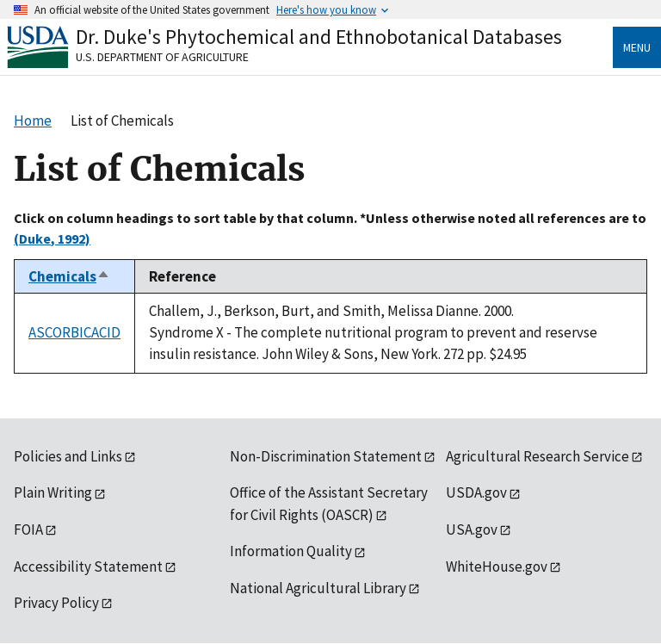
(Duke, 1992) (52, 238)
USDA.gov (476, 492)
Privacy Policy (56, 603)
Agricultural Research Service (537, 456)
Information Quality (291, 551)
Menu (637, 47)
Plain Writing (53, 492)
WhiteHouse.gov (497, 567)
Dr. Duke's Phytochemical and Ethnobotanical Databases (319, 37)
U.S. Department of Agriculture (162, 57)
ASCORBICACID (74, 332)
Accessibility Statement (88, 567)
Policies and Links (68, 456)
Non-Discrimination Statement (326, 456)
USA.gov (472, 529)
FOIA (28, 529)
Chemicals (69, 276)
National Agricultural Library (318, 588)
